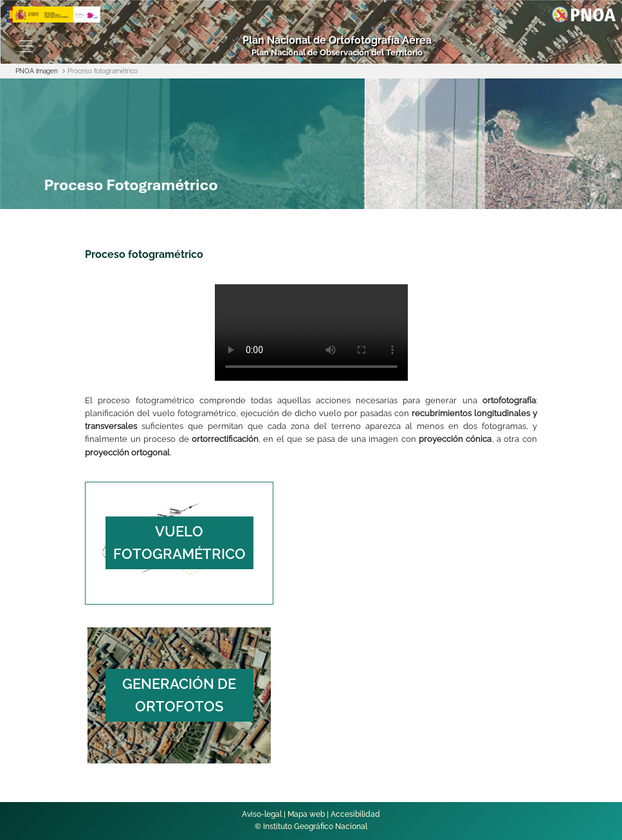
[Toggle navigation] (26, 46)
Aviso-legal (262, 814)
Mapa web (306, 814)
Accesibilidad (355, 814)
